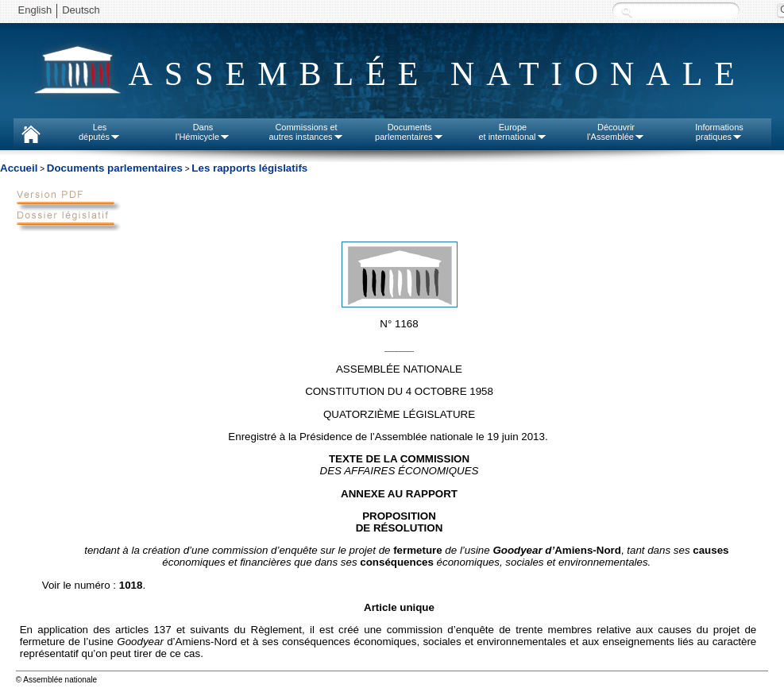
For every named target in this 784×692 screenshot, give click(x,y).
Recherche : (627, 12)
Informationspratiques (719, 132)
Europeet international (512, 132)
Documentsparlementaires (409, 132)
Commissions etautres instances (306, 132)
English (35, 10)
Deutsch (81, 10)
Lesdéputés (100, 132)
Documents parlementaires (115, 168)
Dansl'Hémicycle (203, 132)
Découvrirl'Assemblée (616, 132)
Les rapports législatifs (249, 168)
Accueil (19, 168)
